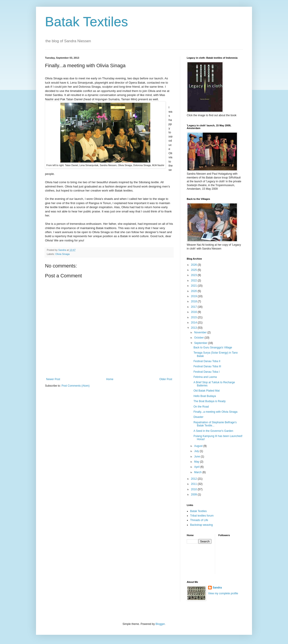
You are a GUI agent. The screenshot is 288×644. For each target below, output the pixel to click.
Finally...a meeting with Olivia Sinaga (215, 412)
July (197, 451)
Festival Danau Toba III (207, 366)
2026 (194, 265)
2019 (194, 296)
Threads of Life (199, 520)
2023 (194, 275)
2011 (194, 484)
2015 (194, 317)
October (199, 338)
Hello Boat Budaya (205, 396)
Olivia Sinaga (63, 254)
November (201, 332)
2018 (194, 301)
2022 (194, 281)
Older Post (166, 379)
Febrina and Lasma (205, 377)
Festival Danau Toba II (207, 361)
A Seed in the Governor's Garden (213, 431)
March (198, 472)
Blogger (160, 624)
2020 (194, 291)
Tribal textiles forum (202, 516)
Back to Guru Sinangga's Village (213, 348)
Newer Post (53, 379)
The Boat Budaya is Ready (210, 401)
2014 (194, 323)
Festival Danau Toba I (207, 372)
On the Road (201, 407)
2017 (194, 307)
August (199, 446)
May (197, 462)
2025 (194, 270)
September (201, 343)
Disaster (198, 417)
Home (110, 379)
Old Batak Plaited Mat (207, 391)
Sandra (217, 588)
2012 (194, 479)
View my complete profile (223, 593)
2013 (194, 328)
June (197, 457)
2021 (194, 286)
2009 (194, 495)
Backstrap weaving (201, 525)
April (197, 467)
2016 (194, 312)
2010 (194, 489)
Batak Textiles (87, 22)
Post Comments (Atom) (75, 386)
